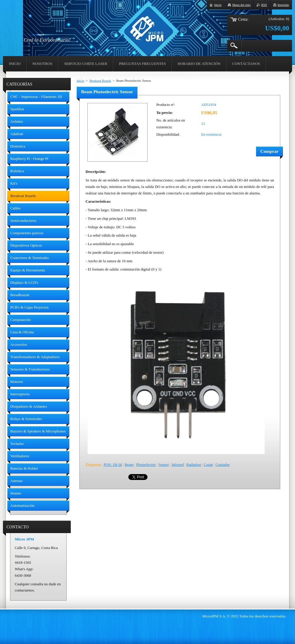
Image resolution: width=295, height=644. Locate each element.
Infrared (178, 465)
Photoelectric (146, 465)
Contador (223, 465)
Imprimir (283, 5)
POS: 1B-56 (113, 465)
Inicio (80, 81)
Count (208, 465)
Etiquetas (93, 465)
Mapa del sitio (241, 5)
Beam (129, 465)
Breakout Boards (100, 81)
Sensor (164, 465)
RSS (264, 5)
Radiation (194, 465)
